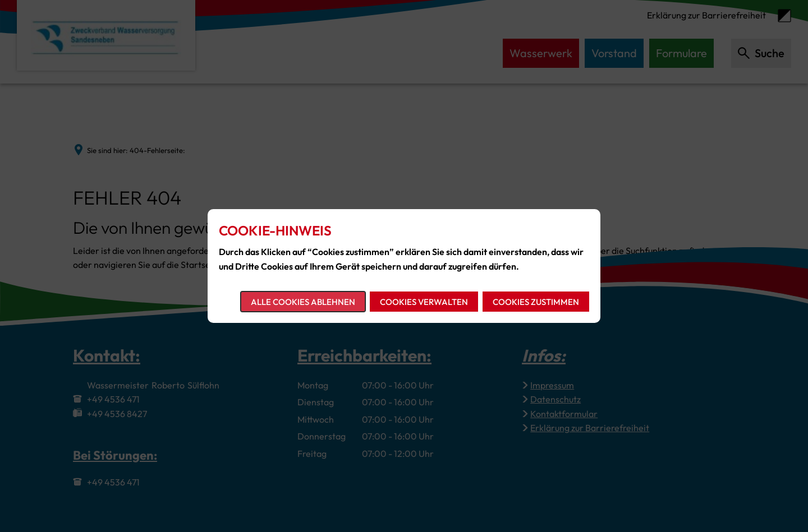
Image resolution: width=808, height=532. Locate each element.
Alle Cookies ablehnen (303, 302)
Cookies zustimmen (536, 302)
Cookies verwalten (424, 302)
